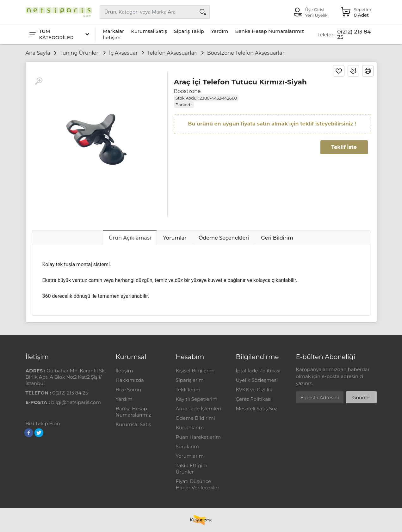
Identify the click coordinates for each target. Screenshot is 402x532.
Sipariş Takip (189, 31)
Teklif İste (344, 147)
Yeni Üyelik (316, 15)
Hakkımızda (130, 380)
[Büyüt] (39, 81)
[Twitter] (39, 433)
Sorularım (187, 446)
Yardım (220, 31)
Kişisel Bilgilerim (195, 371)
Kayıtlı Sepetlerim (197, 399)
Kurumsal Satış (149, 31)
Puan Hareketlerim (198, 437)
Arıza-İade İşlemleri (198, 409)
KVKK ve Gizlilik (254, 390)
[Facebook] (29, 433)
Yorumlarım (190, 456)
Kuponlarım (190, 428)
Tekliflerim (188, 390)
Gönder (361, 397)
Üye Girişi (315, 9)
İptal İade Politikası (258, 371)
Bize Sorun (129, 390)
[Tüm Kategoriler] (59, 34)
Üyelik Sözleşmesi (257, 380)
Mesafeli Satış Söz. (257, 409)
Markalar (114, 31)
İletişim (112, 37)
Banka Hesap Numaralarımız (269, 31)
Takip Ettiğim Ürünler (192, 469)
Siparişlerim (190, 380)
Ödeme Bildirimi (195, 418)
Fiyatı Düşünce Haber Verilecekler (198, 484)
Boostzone (187, 91)
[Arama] (203, 12)
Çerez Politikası (254, 399)
